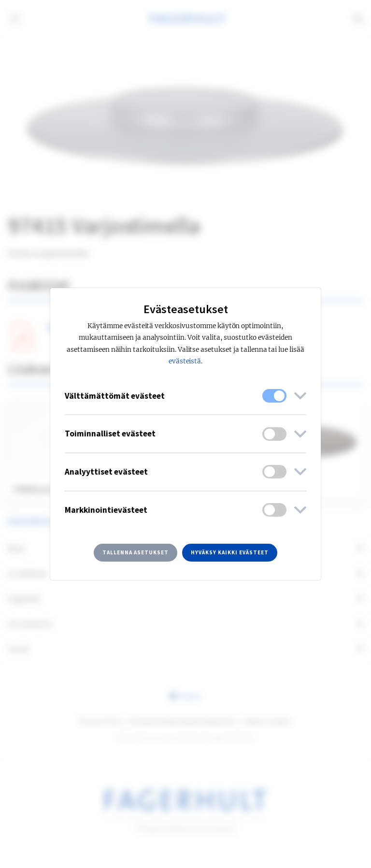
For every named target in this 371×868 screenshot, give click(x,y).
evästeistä (185, 361)
